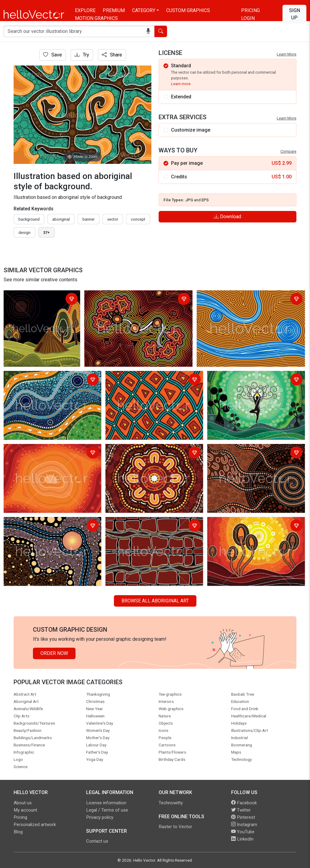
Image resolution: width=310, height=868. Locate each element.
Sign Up (295, 14)
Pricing (250, 10)
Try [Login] (82, 55)
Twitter (241, 810)
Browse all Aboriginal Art (155, 601)
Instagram (244, 825)
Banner (89, 219)
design (24, 233)
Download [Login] (228, 217)
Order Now (54, 653)
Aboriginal (61, 219)
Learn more (181, 84)
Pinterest (243, 817)
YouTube (243, 832)
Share (112, 55)
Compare (288, 151)
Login (248, 18)
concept (138, 219)
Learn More (287, 54)
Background (29, 219)
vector (113, 219)
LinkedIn (242, 839)
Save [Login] (53, 55)
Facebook (244, 803)
